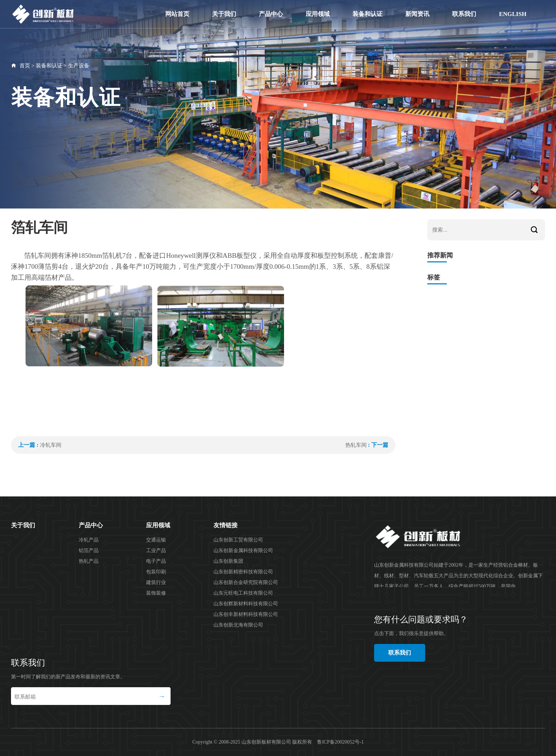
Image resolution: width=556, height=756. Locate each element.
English (513, 14)
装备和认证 (368, 14)
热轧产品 (89, 561)
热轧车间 (356, 445)
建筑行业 (156, 582)
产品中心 (271, 14)
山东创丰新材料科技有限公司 (246, 614)
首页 (25, 66)
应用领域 (318, 14)
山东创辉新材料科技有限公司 (246, 604)
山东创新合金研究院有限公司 (246, 582)
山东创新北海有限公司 (238, 625)
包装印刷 (156, 572)
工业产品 (156, 551)
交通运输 (156, 540)
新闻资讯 (417, 14)
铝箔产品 (89, 551)
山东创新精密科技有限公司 (243, 572)
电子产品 (156, 561)
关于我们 (224, 14)
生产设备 (79, 66)
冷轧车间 (51, 445)
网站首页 (177, 14)
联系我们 (464, 14)
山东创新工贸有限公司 (238, 540)
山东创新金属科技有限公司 (243, 551)
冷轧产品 (89, 540)
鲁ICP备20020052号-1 (340, 742)
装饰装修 (156, 593)
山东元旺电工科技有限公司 (243, 593)
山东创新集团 (228, 561)
